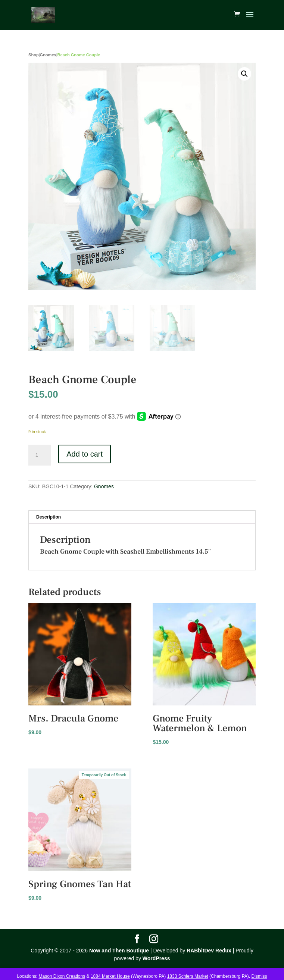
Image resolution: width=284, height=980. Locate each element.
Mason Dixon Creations (62, 976)
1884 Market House (110, 976)
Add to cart (85, 454)
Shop (34, 55)
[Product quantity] (40, 455)
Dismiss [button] (259, 976)
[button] (244, 74)
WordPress (156, 958)
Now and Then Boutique (119, 951)
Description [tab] (49, 517)
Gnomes (48, 55)
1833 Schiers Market (188, 976)
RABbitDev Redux (209, 951)
